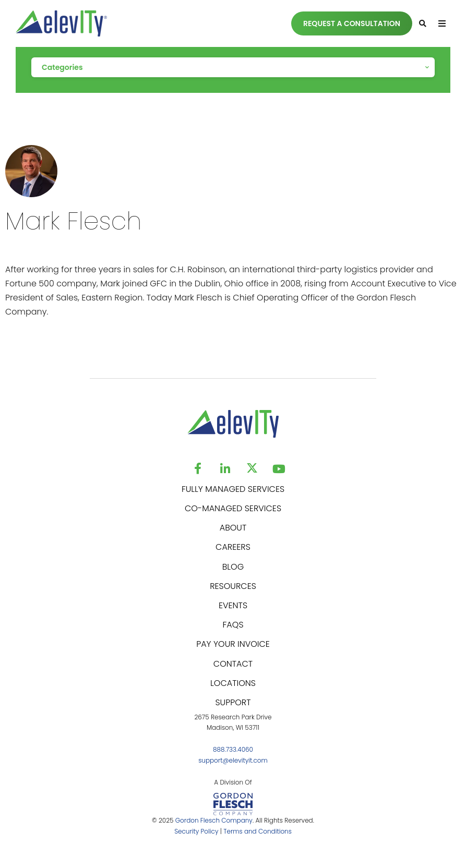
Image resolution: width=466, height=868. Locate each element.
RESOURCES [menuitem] (233, 586)
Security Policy (196, 831)
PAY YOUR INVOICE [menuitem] (233, 644)
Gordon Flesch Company (214, 820)
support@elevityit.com (233, 760)
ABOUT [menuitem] (233, 528)
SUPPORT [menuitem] (233, 702)
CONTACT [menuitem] (233, 664)
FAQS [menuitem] (233, 625)
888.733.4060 (233, 749)
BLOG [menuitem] (233, 567)
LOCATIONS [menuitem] (233, 683)
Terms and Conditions (258, 831)
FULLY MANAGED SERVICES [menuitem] (233, 489)
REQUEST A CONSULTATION (352, 23)
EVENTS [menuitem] (233, 605)
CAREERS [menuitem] (233, 547)
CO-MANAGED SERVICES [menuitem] (233, 508)
